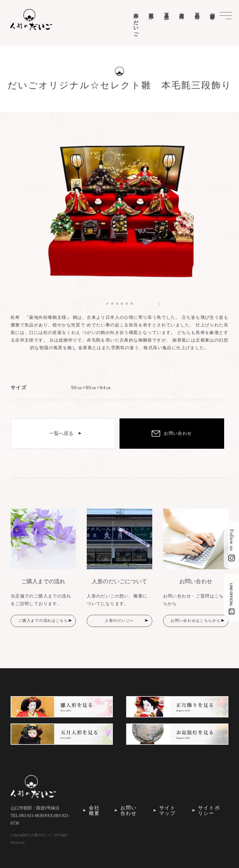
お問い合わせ (129, 810)
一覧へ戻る (61, 433)
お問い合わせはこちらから (196, 621)
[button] (107, 304)
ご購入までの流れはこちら (43, 621)
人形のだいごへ (119, 621)
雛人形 (151, 10)
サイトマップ (167, 810)
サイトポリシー (209, 810)
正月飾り (197, 13)
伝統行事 (212, 11)
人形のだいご (136, 22)
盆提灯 (182, 10)
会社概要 (94, 810)
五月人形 (167, 11)
